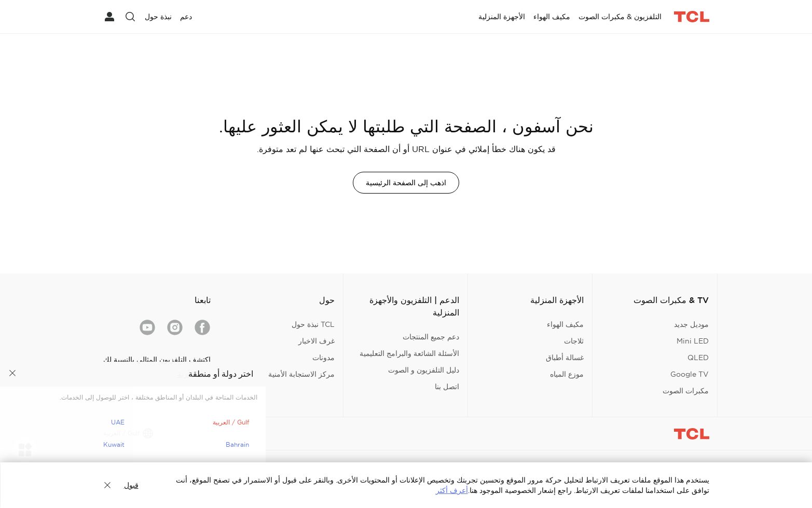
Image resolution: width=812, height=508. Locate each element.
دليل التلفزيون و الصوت (424, 370)
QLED (698, 358)
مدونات (324, 358)
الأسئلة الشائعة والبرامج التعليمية (409, 353)
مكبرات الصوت (686, 391)
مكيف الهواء (565, 324)
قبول (131, 485)
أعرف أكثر (452, 490)
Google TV (690, 374)
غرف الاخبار (316, 341)
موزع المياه (567, 374)
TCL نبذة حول (313, 324)
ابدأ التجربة (194, 374)
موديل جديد (691, 324)
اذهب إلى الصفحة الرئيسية (406, 183)
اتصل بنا (447, 387)
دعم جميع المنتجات (431, 337)
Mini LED (693, 341)
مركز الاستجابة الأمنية (301, 374)
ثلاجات (574, 341)
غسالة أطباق (565, 358)
